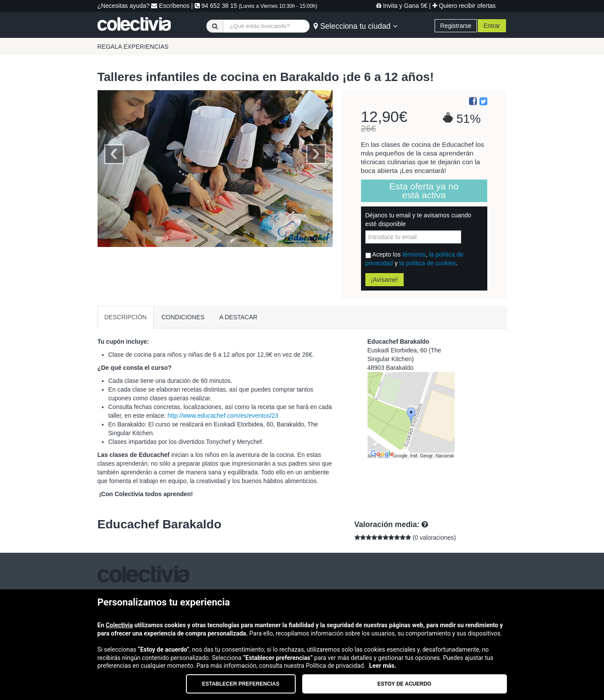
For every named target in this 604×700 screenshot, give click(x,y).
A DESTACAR (239, 317)
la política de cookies (428, 263)
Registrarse (456, 26)
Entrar (492, 26)
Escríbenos (170, 6)
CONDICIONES (183, 317)
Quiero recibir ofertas (464, 6)
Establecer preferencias (241, 684)
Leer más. (383, 666)
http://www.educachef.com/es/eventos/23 (223, 416)
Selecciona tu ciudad (355, 26)
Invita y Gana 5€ (402, 6)
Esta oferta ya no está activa (424, 191)
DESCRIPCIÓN (126, 317)
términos (414, 254)
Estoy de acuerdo (405, 684)
